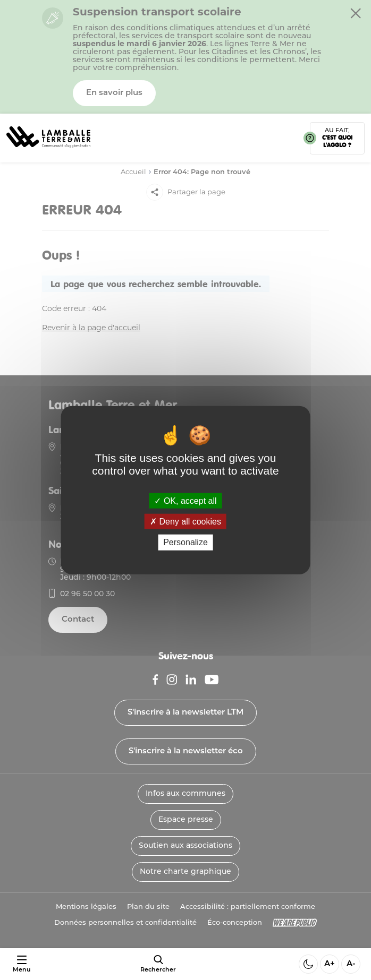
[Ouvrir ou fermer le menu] (22, 964)
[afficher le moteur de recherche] (158, 964)
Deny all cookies (186, 522)
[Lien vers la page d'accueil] (48, 152)
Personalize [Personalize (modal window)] (186, 542)
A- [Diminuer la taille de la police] (351, 964)
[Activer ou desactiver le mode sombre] (308, 964)
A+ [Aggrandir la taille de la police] (330, 964)
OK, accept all (185, 501)
